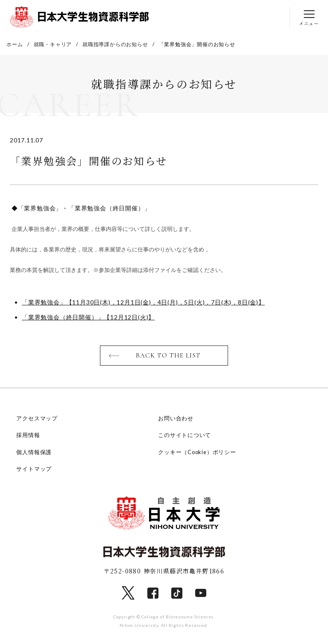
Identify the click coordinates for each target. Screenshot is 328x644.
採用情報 (28, 435)
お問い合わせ (176, 419)
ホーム (15, 44)
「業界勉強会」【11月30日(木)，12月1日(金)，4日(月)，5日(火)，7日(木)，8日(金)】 (143, 302)
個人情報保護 (34, 452)
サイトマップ (34, 469)
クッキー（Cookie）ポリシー (198, 452)
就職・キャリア (53, 44)
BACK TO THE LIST (168, 356)
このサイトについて (184, 435)
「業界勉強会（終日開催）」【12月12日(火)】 (88, 317)
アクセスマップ (37, 419)
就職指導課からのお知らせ (115, 44)
